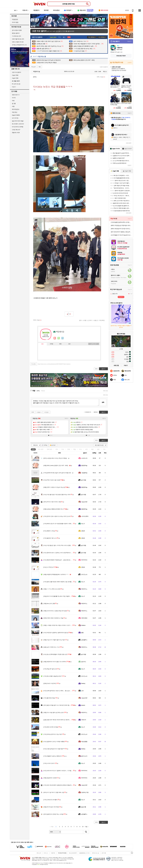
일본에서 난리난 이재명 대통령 (54, 742)
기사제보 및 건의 (16, 36)
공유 (80, 320)
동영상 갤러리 (16, 33)
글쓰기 (103, 440)
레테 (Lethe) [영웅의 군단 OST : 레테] (56, 465)
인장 (42, 344)
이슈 (41, 449)
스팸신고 (96, 320)
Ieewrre (83, 705)
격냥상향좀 (84, 742)
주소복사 (34, 364)
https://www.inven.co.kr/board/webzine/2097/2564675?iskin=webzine (54, 364)
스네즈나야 (84, 458)
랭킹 (60, 344)
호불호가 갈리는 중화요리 (52, 756)
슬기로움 (84, 480)
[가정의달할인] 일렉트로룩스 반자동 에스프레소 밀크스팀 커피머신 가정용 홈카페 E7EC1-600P (121, 222)
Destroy (83, 683)
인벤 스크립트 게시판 (18, 42)
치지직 (14, 98)
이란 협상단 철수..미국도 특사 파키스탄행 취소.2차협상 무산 (62, 545)
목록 (98, 77)
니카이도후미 (85, 516)
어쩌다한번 (84, 618)
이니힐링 (59, 338)
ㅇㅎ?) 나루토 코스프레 (52, 589)
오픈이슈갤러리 (104, 67)
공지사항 (104, 853)
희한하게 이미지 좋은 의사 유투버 (55, 662)
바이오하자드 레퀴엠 (18, 127)
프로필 (51, 344)
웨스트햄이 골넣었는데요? (53, 676)
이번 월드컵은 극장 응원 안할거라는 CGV (57, 495)
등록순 (38, 391)
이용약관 (53, 853)
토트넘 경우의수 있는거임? (53, 734)
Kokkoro (83, 625)
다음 (86, 827)
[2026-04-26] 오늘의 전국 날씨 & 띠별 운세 (57, 473)
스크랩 (84, 320)
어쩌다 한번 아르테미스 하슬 (53, 618)
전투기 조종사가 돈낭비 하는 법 (54, 487)
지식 (80, 449)
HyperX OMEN (16, 115)
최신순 (43, 391)
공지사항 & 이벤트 (17, 30)
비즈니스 (46, 853)
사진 (86, 449)
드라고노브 (84, 574)
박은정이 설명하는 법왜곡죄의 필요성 (56, 633)
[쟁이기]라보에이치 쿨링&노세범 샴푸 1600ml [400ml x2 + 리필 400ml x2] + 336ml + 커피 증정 (121, 232)
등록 (103, 402)
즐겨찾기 (54, 445)
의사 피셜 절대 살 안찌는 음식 (54, 712)
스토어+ (130, 63)
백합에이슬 (36, 71)
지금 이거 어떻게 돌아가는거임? (54, 640)
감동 (98, 449)
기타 (104, 449)
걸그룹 (14, 103)
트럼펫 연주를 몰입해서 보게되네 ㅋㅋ (56, 574)
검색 (86, 832)
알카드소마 (84, 756)
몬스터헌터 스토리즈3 (18, 124)
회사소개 (39, 853)
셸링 (82, 633)
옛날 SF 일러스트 (50, 669)
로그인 (127, 10)
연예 (49, 449)
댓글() (103, 77)
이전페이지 (88, 412)
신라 (82, 691)
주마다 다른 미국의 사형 (52, 502)
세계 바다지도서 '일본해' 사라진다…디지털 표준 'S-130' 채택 (62, 771)
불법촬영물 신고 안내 (84, 853)
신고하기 (90, 320)
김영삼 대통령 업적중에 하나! (53, 509)
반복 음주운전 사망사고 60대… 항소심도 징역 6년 (59, 691)
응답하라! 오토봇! (50, 778)
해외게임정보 (16, 109)
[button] (49, 435)
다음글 (38, 412)
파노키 (83, 524)
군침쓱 (83, 531)
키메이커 (84, 720)
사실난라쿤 (84, 502)
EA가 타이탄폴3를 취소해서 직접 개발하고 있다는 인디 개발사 (63, 596)
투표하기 (121, 297)
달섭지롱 (84, 807)
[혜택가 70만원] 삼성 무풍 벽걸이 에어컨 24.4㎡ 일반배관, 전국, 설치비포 (121, 225)
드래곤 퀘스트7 (16, 130)
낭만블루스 (84, 640)
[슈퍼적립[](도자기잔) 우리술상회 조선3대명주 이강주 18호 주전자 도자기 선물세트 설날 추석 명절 (121, 235)
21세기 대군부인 (50, 683)
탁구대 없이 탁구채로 (51, 807)
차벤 (13, 101)
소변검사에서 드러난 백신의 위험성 (55, 458)
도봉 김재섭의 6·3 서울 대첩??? (54, 749)
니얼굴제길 (84, 473)
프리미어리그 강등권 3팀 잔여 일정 (55, 611)
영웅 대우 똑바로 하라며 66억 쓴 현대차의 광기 (58, 720)
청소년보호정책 (73, 853)
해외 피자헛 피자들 (51, 727)
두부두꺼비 (84, 560)
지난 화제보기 (92, 37)
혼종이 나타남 (49, 531)
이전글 (46, 412)
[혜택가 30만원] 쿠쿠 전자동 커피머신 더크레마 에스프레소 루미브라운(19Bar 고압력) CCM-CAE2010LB (121, 229)
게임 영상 (15, 112)
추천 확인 (102, 320)
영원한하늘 (84, 465)
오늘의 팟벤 (15, 78)
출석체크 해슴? (49, 698)
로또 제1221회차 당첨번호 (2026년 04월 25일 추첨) (60, 785)
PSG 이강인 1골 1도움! (52, 480)
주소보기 (34, 67)
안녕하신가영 (85, 792)
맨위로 (96, 412)
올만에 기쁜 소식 (50, 538)
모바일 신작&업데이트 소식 (19, 45)
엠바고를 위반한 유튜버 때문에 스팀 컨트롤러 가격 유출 (61, 582)
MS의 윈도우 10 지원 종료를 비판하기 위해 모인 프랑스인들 (62, 524)
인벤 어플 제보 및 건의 (18, 39)
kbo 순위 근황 (49, 604)
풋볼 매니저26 (16, 133)
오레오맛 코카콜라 (50, 800)
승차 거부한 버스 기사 (51, 647)
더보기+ (67, 418)
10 (83, 827)
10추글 (46, 445)
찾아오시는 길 (95, 853)
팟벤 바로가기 (16, 95)
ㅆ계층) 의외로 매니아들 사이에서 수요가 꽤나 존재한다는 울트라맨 (64, 625)
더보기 (62, 338)
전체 (33, 449)
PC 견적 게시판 (16, 84)
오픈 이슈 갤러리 (16, 72)
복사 (40, 67)
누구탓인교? (49, 567)
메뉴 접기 (94, 344)
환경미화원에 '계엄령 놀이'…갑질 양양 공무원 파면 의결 (61, 560)
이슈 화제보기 (102, 37)
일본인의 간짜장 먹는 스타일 (53, 814)
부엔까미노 (84, 589)
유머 (57, 449)
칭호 (69, 344)
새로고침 (105, 391)
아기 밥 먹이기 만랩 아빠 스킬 (54, 792)
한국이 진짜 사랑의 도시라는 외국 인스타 (57, 516)
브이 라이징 (15, 118)
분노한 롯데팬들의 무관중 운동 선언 (55, 654)
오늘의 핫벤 (15, 75)
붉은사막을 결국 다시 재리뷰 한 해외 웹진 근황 (58, 705)
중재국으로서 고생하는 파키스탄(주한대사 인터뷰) (59, 553)
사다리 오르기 (49, 763)
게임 (75, 449)
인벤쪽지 (55, 338)
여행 (13, 106)
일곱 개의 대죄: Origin (18, 121)
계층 (92, 449)
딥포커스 (84, 662)
